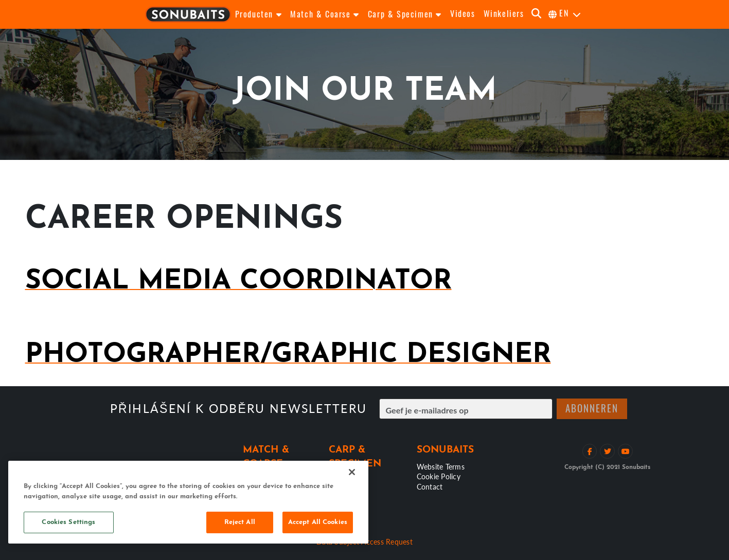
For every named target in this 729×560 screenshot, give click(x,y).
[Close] (352, 472)
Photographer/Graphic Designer (288, 355)
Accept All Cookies (318, 522)
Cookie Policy (439, 476)
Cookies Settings (68, 522)
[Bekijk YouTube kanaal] (625, 451)
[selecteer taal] (565, 14)
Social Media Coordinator (238, 282)
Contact (430, 486)
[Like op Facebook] (590, 451)
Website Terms (441, 466)
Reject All (240, 522)
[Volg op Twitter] (607, 451)
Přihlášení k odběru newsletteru (239, 409)
